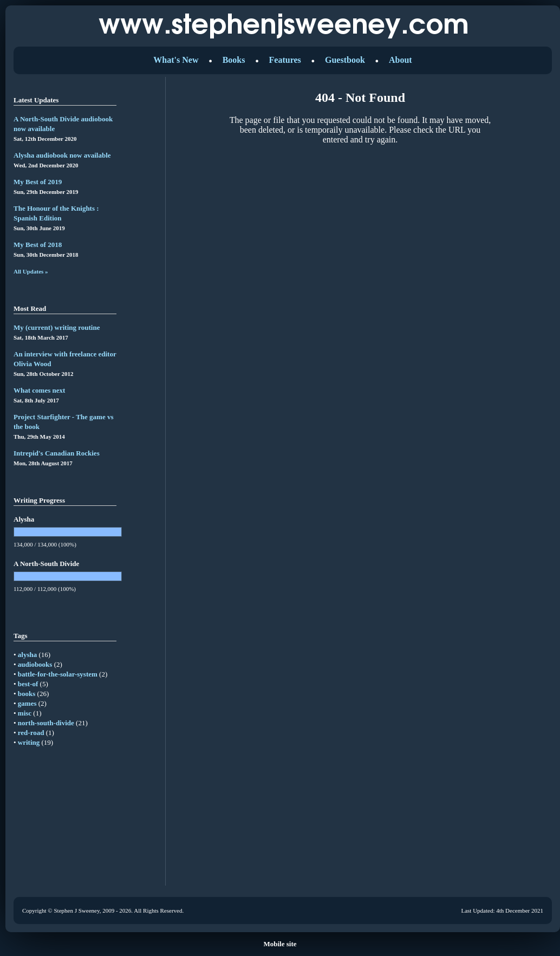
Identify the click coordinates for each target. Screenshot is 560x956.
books (27, 694)
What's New (176, 60)
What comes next (39, 390)
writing (29, 742)
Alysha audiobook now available (62, 155)
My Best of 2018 (38, 245)
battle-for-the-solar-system (58, 674)
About (401, 60)
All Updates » (31, 271)
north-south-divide (46, 723)
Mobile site (280, 944)
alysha (27, 655)
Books (234, 60)
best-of (28, 684)
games (27, 703)
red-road (31, 733)
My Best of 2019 (38, 182)
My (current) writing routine (57, 327)
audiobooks (35, 664)
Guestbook (345, 60)
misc (25, 713)
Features (285, 60)
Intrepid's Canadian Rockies (57, 453)
